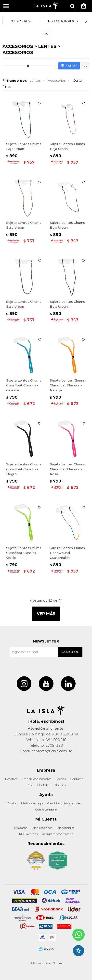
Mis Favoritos (28, 834)
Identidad (44, 785)
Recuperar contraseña (58, 834)
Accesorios (57, 80)
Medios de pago (32, 803)
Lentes (35, 80)
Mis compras (65, 828)
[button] (86, 21)
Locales (61, 779)
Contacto (77, 779)
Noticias (60, 785)
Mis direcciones (42, 828)
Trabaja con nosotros (37, 779)
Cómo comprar (46, 809)
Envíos (12, 803)
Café (30, 785)
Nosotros (11, 779)
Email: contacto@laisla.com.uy (46, 751)
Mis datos (20, 828)
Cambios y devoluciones (64, 803)
